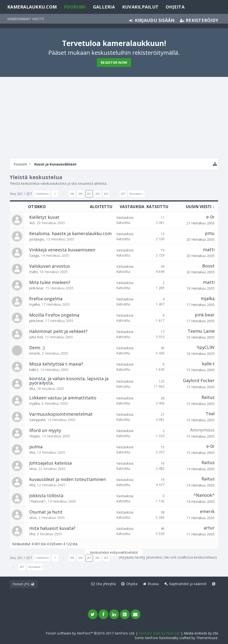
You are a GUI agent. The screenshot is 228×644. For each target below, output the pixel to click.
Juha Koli (36, 337)
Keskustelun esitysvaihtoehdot (114, 552)
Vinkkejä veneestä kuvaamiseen (62, 250)
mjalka (34, 304)
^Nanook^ (37, 501)
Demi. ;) (37, 348)
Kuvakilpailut (140, 7)
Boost (208, 266)
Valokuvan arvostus (50, 266)
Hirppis (35, 436)
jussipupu (37, 239)
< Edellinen (42, 194)
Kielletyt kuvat (44, 217)
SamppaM (37, 420)
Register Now (114, 62)
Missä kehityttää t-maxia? (56, 364)
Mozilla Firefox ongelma (54, 315)
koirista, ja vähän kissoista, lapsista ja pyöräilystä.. (69, 381)
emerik (35, 353)
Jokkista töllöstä (46, 496)
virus (33, 469)
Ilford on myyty (45, 430)
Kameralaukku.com (32, 7)
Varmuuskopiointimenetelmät (61, 414)
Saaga (34, 255)
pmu (210, 233)
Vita (32, 389)
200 (81, 194)
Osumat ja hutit (46, 512)
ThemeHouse (207, 638)
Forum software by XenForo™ (90, 633)
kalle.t (34, 370)
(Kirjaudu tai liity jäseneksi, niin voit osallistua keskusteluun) (168, 557)
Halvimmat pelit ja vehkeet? (58, 331)
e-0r (210, 217)
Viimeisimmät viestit (26, 19)
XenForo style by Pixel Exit (159, 633)
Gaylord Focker (199, 380)
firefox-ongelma (46, 299)
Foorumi (75, 7)
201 (89, 194)
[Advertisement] (114, 117)
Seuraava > (136, 194)
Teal (210, 414)
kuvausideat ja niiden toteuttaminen (68, 479)
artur (209, 528)
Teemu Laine (201, 331)
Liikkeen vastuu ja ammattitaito (63, 398)
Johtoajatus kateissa (50, 463)
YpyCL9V (206, 347)
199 (72, 194)
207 (123, 194)
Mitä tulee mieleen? (50, 282)
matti (209, 249)
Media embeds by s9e (201, 633)
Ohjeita (175, 7)
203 (106, 194)
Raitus (208, 397)
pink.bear (36, 288)
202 (98, 194)
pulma (36, 447)
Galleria (104, 7)
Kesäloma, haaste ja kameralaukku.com (70, 233)
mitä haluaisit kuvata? (52, 528)
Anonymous (202, 430)
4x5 (32, 223)
